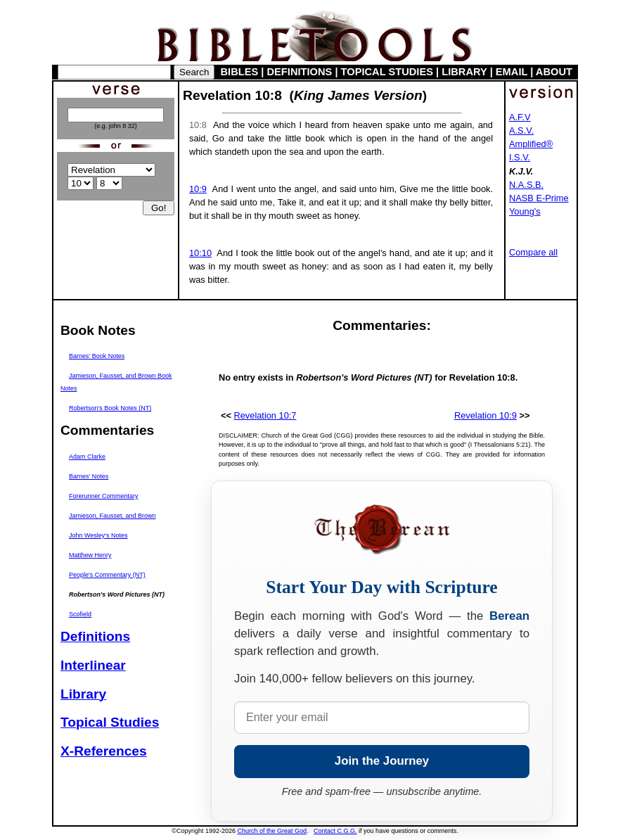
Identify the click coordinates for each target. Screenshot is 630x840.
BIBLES (240, 72)
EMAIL (512, 72)
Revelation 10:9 (486, 415)
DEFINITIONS (300, 72)
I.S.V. (520, 157)
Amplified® (531, 144)
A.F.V (520, 117)
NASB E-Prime (539, 198)
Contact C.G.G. (335, 831)
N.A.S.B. (526, 185)
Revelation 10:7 (265, 415)
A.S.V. (521, 131)
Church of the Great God (272, 831)
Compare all (533, 252)
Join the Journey (382, 761)
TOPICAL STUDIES (387, 72)
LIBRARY (464, 72)
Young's (525, 211)
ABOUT (554, 72)
